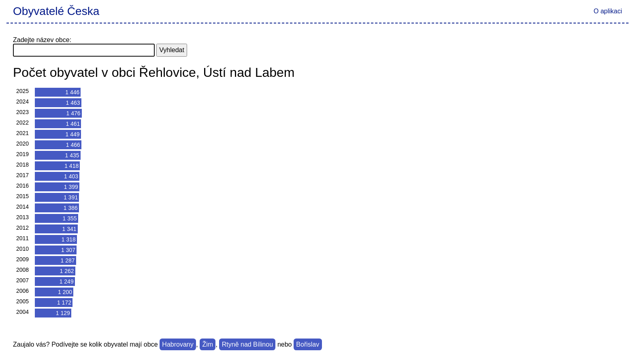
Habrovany (178, 344)
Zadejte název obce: (42, 40)
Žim (208, 344)
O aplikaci (608, 11)
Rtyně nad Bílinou (247, 344)
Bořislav (308, 344)
